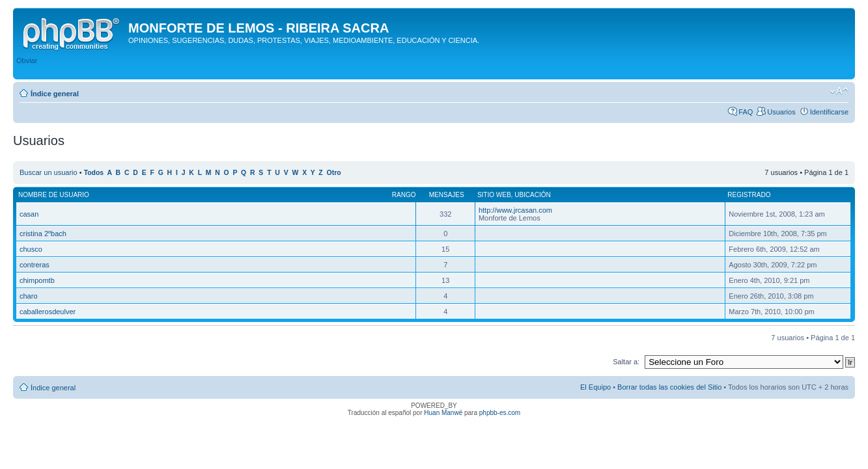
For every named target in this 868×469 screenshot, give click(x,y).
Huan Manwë (443, 413)
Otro (334, 173)
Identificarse (829, 112)
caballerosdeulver (48, 312)
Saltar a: (626, 362)
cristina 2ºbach (43, 234)
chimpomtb (37, 280)
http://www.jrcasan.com (515, 210)
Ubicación (533, 195)
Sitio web (494, 195)
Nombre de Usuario (54, 195)
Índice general (55, 94)
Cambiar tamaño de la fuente (839, 91)
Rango (404, 195)
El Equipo (595, 387)
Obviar (27, 60)
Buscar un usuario (49, 172)
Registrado (749, 195)
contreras (35, 265)
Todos (94, 173)
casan (29, 214)
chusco (31, 249)
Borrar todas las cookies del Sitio (669, 387)
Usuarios (781, 112)
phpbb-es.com (500, 413)
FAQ (746, 112)
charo (29, 296)
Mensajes (447, 195)
